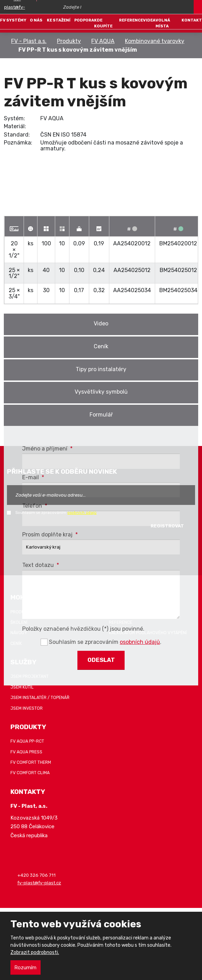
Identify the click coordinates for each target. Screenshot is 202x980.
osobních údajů (82, 513)
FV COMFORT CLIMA (30, 773)
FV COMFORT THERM (31, 762)
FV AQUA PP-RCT (27, 741)
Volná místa (163, 23)
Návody (19, 633)
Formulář (101, 415)
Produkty (69, 41)
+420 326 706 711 (36, 875)
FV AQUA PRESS (26, 752)
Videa (149, 20)
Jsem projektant (30, 676)
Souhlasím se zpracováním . (56, 513)
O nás (36, 20)
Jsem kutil (22, 687)
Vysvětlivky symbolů (101, 392)
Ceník (101, 346)
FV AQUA (103, 41)
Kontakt (192, 20)
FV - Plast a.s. (29, 41)
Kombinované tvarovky (155, 41)
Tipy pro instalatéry (101, 369)
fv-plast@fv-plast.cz (39, 883)
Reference (131, 20)
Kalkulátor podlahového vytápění (148, 633)
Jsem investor (27, 708)
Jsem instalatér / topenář (40, 698)
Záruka (117, 612)
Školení (19, 622)
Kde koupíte (103, 23)
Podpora (84, 20)
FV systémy (13, 20)
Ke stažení (59, 20)
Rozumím (25, 968)
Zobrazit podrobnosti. (35, 952)
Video (101, 323)
